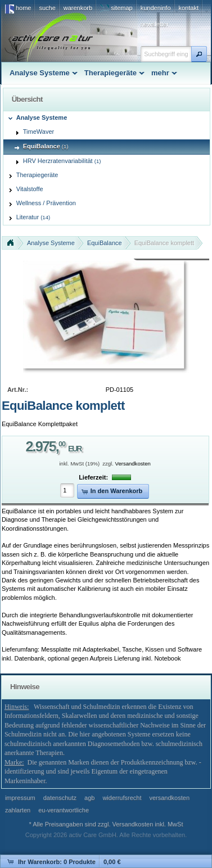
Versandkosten (133, 464)
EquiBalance (105, 243)
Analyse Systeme (51, 243)
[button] (199, 54)
